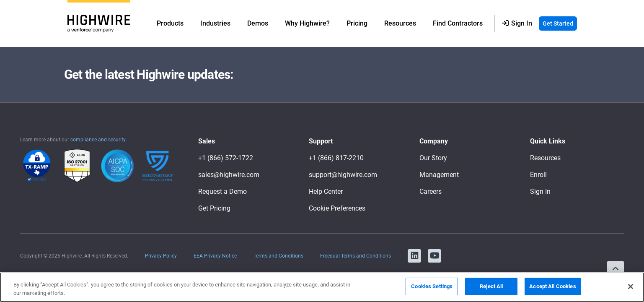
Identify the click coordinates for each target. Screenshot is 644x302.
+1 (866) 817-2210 (336, 158)
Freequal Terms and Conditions (356, 256)
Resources (545, 158)
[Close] (631, 286)
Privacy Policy (161, 256)
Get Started (558, 23)
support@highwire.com (343, 175)
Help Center (326, 191)
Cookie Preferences (337, 208)
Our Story (433, 158)
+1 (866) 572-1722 (226, 158)
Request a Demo (222, 191)
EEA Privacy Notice (215, 256)
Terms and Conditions (278, 256)
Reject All (491, 286)
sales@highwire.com (229, 175)
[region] (322, 287)
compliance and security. (98, 140)
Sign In (540, 191)
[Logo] (99, 24)
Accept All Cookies (552, 286)
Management (439, 175)
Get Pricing (214, 208)
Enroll (538, 175)
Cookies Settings (432, 286)
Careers (431, 191)
